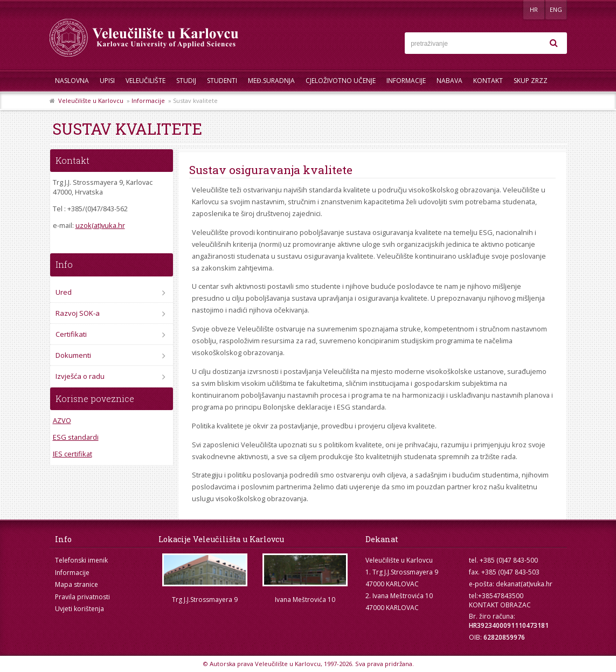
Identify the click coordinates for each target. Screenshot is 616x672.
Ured (64, 292)
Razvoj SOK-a (78, 313)
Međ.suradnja (271, 81)
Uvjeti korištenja (79, 609)
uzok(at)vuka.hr (100, 225)
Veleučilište (146, 81)
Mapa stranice (77, 584)
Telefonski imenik (81, 560)
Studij (186, 81)
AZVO (62, 420)
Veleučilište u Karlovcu (91, 101)
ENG (556, 9)
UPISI (107, 81)
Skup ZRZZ (531, 81)
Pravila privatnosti (82, 597)
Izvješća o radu (80, 376)
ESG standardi (76, 437)
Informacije (406, 81)
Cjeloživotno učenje (341, 81)
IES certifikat (72, 454)
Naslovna (72, 81)
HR (534, 9)
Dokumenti (73, 355)
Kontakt (488, 81)
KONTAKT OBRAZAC (500, 605)
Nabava (449, 81)
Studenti (222, 81)
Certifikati (71, 334)
